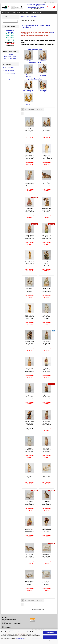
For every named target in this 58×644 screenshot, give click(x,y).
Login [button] (44, 2)
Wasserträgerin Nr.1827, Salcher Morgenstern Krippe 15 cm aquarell (47, 423)
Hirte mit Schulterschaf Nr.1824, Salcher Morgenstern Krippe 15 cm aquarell (47, 370)
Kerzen (13, 13)
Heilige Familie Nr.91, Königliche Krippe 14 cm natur (30, 130)
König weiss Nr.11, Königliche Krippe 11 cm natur (47, 317)
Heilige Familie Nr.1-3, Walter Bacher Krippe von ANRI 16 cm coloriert (30, 157)
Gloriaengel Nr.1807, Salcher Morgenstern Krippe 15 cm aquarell (30, 184)
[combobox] (32, 110)
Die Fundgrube (6, 13)
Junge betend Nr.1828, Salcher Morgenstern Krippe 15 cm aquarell (30, 397)
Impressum (4, 622)
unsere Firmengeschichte (8, 79)
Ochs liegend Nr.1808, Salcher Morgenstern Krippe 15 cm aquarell (47, 184)
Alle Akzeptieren (50, 633)
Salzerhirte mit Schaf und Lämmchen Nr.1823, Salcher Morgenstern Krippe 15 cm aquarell (30, 476)
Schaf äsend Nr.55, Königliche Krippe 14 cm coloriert (47, 556)
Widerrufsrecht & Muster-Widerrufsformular (11, 624)
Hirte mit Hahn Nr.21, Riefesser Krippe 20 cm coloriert (47, 210)
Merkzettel (51, 2)
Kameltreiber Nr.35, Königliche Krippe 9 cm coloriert (47, 530)
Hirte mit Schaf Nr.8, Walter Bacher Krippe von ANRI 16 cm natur (30, 263)
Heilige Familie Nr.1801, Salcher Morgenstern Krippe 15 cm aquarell (47, 130)
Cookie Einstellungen (6, 628)
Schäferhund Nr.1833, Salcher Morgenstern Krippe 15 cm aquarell (47, 503)
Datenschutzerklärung (21, 638)
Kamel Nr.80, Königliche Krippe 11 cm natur (47, 583)
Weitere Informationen (50, 641)
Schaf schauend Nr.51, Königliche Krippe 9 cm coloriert (47, 476)
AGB (3, 626)
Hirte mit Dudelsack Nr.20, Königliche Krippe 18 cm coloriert (30, 423)
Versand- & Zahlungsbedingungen (9, 619)
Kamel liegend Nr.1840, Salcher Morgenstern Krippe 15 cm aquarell (30, 556)
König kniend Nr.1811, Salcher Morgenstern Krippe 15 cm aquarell (30, 210)
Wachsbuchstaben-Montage (9, 73)
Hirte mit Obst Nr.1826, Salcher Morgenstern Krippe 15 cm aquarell (30, 370)
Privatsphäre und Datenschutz (8, 625)
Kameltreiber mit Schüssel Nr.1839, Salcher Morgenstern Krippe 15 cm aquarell (30, 530)
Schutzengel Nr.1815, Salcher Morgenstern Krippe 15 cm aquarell (47, 157)
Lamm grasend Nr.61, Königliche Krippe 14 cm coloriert (30, 583)
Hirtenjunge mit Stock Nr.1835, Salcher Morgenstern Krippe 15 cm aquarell (47, 397)
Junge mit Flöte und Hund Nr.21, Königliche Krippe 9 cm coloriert (47, 263)
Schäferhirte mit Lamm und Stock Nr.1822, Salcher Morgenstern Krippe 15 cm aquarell (47, 450)
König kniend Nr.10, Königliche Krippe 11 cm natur (30, 290)
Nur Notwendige (50, 637)
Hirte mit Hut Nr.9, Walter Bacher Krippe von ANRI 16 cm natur (30, 317)
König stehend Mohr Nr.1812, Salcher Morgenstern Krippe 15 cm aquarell (30, 237)
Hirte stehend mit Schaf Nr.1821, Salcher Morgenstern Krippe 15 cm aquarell (47, 343)
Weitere (47, 13)
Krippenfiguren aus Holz (24, 13)
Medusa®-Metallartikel (8, 76)
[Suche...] (13, 7)
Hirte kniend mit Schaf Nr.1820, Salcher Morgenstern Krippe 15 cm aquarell (47, 290)
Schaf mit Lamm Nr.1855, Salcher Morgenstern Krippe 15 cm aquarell (30, 503)
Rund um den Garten (37, 13)
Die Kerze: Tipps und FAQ (8, 70)
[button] (23, 110)
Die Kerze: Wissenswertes (9, 67)
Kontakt (3, 621)
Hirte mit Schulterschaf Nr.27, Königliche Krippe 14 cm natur (30, 450)
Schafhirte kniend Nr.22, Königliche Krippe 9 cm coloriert (30, 343)
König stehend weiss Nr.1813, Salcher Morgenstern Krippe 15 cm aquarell (47, 237)
